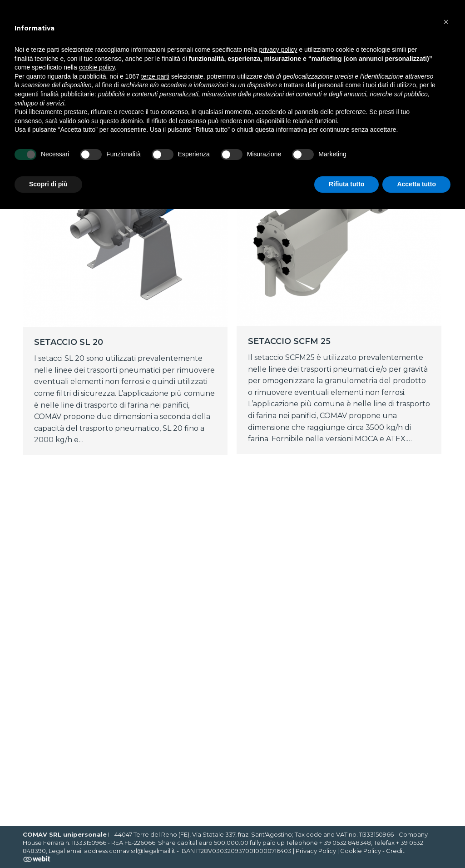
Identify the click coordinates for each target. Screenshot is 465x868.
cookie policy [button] (97, 67)
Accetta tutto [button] (416, 184)
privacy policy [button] (278, 50)
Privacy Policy (316, 851)
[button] (446, 22)
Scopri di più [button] (48, 184)
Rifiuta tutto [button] (347, 184)
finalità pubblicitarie (67, 94)
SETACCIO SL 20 (69, 342)
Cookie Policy (361, 851)
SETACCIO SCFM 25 (289, 341)
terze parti (155, 76)
